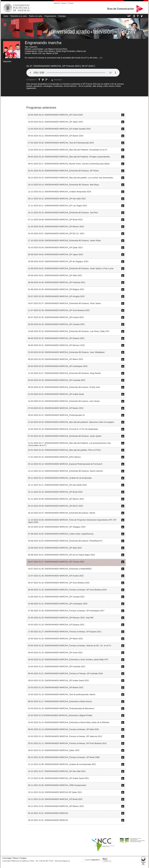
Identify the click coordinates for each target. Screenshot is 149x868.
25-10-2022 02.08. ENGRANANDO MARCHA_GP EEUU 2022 (55, 506)
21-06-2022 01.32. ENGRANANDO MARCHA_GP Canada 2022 (56, 597)
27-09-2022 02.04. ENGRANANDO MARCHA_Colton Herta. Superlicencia (61, 534)
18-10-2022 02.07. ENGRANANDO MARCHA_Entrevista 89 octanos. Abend (61, 513)
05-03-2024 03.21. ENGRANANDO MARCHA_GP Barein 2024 (56, 136)
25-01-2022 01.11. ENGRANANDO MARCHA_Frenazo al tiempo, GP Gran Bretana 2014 (67, 743)
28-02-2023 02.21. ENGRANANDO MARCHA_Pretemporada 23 (56, 415)
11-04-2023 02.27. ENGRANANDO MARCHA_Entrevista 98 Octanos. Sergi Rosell (64, 373)
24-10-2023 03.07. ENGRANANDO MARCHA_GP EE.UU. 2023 (56, 233)
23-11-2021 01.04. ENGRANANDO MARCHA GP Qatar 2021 (55, 792)
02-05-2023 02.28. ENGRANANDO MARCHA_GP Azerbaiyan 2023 (58, 366)
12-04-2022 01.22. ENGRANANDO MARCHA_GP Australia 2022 (57, 666)
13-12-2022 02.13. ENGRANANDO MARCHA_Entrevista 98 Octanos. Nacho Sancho (65, 471)
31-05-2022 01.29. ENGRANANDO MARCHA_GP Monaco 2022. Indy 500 (61, 618)
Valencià (57, 3)
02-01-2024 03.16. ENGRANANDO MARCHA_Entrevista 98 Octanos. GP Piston (63, 171)
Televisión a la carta (19, 16)
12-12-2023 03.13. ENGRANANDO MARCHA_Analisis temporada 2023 (60, 192)
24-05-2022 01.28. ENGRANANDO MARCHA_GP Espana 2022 (56, 625)
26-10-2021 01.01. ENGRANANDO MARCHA (48, 813)
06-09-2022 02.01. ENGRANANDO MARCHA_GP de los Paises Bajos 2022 (61, 555)
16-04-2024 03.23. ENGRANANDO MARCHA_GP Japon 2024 (55, 122)
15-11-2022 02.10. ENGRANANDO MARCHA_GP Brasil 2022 (55, 492)
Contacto (23, 858)
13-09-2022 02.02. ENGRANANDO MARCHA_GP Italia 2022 (55, 548)
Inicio (6, 16)
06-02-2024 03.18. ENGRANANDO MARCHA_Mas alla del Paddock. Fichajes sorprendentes (69, 157)
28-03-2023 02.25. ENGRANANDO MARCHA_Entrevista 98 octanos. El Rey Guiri (64, 387)
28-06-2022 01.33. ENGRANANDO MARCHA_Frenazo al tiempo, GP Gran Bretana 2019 (67, 590)
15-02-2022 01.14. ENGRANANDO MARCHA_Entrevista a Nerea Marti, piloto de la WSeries (69, 722)
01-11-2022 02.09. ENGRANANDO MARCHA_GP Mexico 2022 (56, 499)
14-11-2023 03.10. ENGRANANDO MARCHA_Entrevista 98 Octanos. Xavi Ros (63, 213)
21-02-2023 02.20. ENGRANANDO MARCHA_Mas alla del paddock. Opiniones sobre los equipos (71, 422)
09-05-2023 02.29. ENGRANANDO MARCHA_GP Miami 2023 (55, 359)
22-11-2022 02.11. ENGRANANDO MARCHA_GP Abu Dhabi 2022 (57, 485)
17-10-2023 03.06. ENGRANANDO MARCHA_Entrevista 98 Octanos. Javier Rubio (64, 240)
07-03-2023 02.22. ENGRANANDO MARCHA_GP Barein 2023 (56, 408)
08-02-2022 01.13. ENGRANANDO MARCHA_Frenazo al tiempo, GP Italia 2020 (63, 729)
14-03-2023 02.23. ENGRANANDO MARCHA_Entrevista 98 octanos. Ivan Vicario (64, 401)
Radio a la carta (36, 16)
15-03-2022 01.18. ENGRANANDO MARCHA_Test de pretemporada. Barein (62, 694)
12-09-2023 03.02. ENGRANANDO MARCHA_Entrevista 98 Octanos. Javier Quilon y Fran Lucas (71, 268)
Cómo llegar (7, 858)
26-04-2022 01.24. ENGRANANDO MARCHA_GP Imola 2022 (55, 653)
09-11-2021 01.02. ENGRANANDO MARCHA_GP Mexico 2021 (56, 806)
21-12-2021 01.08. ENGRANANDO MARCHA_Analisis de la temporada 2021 (62, 764)
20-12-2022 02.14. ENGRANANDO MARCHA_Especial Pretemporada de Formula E (65, 464)
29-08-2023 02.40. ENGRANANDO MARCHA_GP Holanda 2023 (56, 282)
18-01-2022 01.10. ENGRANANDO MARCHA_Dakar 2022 (54, 750)
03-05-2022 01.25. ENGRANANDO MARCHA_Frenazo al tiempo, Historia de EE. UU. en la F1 (70, 646)
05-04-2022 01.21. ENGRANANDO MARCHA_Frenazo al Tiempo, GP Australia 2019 (65, 673)
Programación (50, 16)
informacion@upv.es (62, 861)
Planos (15, 858)
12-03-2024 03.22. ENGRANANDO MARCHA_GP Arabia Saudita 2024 (59, 129)
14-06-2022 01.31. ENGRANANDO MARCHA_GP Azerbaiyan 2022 (58, 604)
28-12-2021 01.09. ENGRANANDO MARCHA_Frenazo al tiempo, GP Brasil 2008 (64, 757)
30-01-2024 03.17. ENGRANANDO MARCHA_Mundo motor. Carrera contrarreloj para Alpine (69, 164)
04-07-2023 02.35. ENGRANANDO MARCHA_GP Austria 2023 (56, 317)
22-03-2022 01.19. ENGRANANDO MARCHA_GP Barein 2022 (56, 687)
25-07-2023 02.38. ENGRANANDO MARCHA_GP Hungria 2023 (56, 296)
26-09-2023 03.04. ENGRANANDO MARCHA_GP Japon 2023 (55, 254)
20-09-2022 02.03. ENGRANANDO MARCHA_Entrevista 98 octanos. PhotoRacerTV (65, 541)
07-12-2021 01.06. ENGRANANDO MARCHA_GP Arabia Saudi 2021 (58, 778)
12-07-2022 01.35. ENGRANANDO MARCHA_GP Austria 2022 (56, 576)
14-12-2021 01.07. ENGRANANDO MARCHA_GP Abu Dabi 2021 (57, 771)
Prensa (71, 3)
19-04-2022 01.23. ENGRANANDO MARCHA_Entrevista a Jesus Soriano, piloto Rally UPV (68, 659)
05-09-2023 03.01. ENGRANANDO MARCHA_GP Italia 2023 (55, 275)
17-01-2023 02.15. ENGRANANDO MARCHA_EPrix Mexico (54, 457)
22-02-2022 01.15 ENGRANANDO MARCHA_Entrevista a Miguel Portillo (60, 715)
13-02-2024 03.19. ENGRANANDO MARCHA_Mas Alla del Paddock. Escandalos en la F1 (68, 150)
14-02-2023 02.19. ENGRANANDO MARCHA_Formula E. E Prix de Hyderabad (63, 429)
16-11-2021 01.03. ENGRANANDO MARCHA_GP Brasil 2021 (55, 799)
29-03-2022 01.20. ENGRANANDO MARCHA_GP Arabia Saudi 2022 (58, 680)
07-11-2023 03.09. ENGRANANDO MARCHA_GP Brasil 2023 (55, 220)
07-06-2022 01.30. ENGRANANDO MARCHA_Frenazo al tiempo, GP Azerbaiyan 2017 (66, 611)
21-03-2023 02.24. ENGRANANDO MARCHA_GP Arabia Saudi (56, 394)
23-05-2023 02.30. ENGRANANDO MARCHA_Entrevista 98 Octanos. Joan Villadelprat (66, 352)
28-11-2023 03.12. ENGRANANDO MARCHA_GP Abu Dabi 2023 (57, 199)
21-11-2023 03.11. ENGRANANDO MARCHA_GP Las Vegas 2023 (57, 206)
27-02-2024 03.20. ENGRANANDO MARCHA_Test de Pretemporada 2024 (61, 143)
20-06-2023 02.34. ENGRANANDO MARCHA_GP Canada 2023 (56, 324)
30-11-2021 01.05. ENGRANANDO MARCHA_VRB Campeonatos (57, 785)
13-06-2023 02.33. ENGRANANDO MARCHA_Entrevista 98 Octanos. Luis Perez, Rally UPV (69, 331)
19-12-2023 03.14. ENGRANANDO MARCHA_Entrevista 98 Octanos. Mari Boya (63, 185)
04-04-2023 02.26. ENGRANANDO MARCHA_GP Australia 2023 (57, 380)
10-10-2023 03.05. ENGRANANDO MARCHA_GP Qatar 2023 (55, 247)
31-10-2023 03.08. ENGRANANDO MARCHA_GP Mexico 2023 (56, 227)
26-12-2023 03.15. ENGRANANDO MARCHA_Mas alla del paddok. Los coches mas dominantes (71, 178)
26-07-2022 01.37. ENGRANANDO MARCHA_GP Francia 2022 (56, 562)
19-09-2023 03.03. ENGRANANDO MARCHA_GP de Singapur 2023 (58, 261)
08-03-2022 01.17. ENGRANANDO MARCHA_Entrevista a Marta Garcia (60, 701)
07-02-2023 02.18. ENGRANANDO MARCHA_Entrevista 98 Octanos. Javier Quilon (65, 436)
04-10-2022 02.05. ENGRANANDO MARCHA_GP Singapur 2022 (57, 527)
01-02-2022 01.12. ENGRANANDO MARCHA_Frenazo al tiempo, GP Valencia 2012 (65, 736)
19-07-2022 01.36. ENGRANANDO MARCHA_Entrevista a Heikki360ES (60, 569)
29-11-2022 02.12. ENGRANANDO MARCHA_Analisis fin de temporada (60, 478)
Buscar (64, 3)
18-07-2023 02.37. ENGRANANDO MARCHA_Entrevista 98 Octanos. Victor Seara (64, 303)
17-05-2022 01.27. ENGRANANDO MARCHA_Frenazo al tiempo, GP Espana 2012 (65, 632)
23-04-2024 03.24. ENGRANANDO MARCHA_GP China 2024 (55, 115)
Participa (62, 16)
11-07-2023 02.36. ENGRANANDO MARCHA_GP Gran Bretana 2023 (59, 310)
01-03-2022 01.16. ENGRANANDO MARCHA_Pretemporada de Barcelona (61, 708)
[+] (101, 58)
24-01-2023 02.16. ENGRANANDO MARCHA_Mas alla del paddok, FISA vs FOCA (64, 450)
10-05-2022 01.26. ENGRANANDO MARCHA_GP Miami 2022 (55, 639)
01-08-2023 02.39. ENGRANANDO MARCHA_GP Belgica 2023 (56, 289)
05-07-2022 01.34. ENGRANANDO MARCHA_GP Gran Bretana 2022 (59, 583)
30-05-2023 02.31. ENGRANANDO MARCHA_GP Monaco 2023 (56, 345)
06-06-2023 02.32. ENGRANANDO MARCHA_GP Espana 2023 (56, 338)
